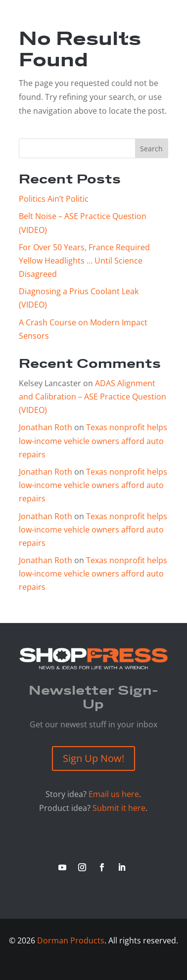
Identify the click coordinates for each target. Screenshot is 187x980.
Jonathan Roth (46, 427)
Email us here (114, 794)
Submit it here (119, 808)
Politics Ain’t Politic (54, 199)
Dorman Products (71, 940)
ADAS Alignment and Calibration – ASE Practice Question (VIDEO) (93, 397)
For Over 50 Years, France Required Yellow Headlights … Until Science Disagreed (84, 261)
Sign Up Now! (93, 758)
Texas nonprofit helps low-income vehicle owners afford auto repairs (93, 441)
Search (151, 149)
